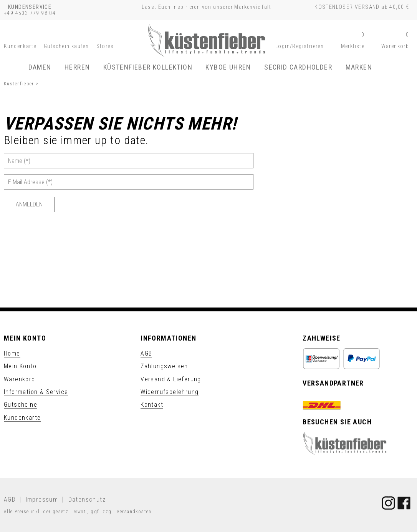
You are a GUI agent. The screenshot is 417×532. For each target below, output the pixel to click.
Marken (359, 67)
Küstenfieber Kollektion (148, 67)
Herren (77, 67)
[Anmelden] (29, 204)
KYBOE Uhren (228, 67)
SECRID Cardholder (298, 67)
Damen (40, 67)
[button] (300, 46)
